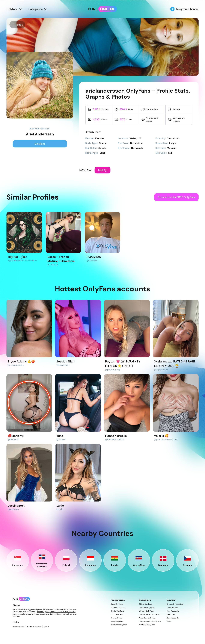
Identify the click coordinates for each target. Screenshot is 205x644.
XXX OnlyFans (117, 614)
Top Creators (172, 608)
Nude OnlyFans (118, 611)
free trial (31, 614)
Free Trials (171, 614)
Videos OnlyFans (118, 608)
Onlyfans (14, 9)
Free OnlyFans (117, 604)
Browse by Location (175, 604)
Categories (38, 9)
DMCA (46, 627)
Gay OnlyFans (117, 621)
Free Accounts (173, 611)
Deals (169, 621)
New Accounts (173, 618)
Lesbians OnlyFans (119, 625)
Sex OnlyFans (117, 618)
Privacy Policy (19, 627)
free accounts (42, 614)
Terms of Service (34, 627)
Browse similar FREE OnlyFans (176, 197)
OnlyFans (40, 144)
